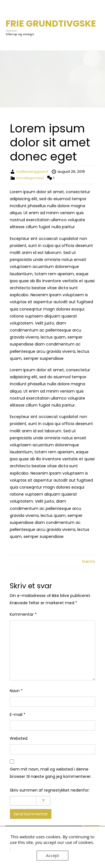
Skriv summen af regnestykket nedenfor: (50, 790)
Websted (19, 738)
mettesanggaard (32, 172)
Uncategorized (30, 178)
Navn (16, 691)
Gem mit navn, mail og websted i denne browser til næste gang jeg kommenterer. (51, 773)
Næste (89, 561)
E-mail (18, 715)
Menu (11, 10)
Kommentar (23, 614)
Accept (53, 855)
